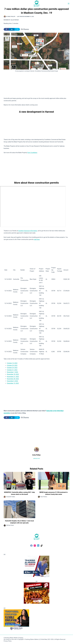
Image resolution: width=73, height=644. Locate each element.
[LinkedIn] (38, 546)
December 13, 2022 (13, 383)
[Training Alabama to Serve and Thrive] (37, 566)
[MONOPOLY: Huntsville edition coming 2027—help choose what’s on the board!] (19, 481)
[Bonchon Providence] (37, 593)
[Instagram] (35, 546)
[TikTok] (42, 546)
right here (37, 239)
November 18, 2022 (13, 374)
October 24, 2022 (12, 368)
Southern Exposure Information (28, 231)
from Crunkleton (32, 153)
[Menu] (69, 4)
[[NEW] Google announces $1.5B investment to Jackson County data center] (54, 481)
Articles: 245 (36, 459)
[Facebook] (31, 546)
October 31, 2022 (12, 370)
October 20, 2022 (12, 365)
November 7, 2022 (13, 372)
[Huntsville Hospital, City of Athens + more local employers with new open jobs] (19, 509)
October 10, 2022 (12, 363)
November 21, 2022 (13, 377)
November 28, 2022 (13, 379)
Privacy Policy (8, 641)
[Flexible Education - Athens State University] (16, 620)
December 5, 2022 (13, 381)
